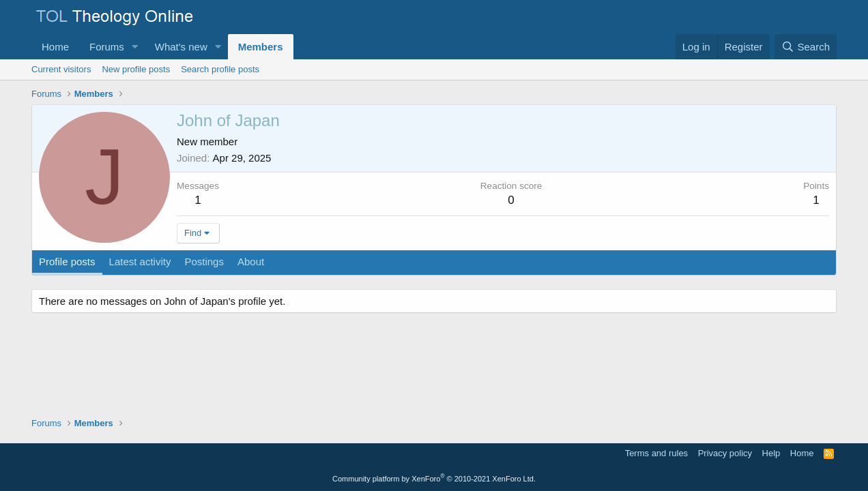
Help (771, 453)
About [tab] (251, 262)
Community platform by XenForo (434, 479)
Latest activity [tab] (140, 262)
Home (55, 47)
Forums (107, 47)
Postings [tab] (204, 262)
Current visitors (61, 69)
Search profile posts (220, 69)
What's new (181, 47)
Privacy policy (725, 453)
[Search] (806, 47)
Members (261, 47)
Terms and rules (656, 453)
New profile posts (136, 69)
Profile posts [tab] (67, 262)
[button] (135, 47)
